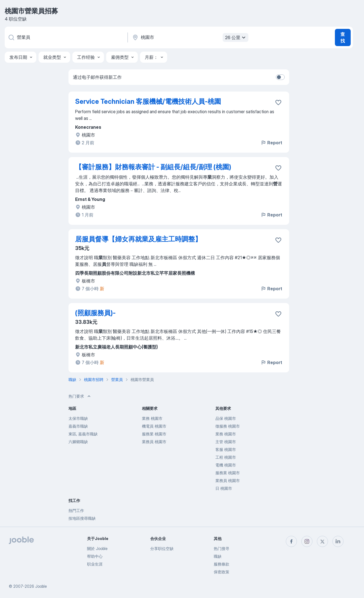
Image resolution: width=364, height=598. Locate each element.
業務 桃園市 (152, 418)
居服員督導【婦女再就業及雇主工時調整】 (138, 239)
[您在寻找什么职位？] (66, 37)
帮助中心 (95, 556)
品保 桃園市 (226, 418)
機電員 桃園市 (154, 426)
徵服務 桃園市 (228, 426)
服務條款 (222, 564)
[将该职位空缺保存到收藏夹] (278, 102)
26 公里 (236, 37)
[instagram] (307, 541)
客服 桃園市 (226, 449)
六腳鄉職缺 (78, 442)
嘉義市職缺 (78, 426)
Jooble (41, 586)
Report (271, 143)
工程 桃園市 (226, 457)
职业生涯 (95, 564)
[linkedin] (338, 541)
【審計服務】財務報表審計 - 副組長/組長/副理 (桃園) (153, 167)
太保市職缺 (78, 418)
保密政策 (222, 572)
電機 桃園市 (226, 465)
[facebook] (291, 541)
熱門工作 (76, 510)
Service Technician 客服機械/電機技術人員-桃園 (148, 101)
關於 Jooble (97, 548)
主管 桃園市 (226, 442)
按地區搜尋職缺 (82, 518)
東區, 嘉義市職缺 (83, 434)
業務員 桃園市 (154, 442)
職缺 (218, 556)
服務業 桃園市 (154, 434)
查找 (343, 37)
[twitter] (322, 541)
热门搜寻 (222, 548)
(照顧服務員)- (95, 313)
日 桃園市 (224, 488)
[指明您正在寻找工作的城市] (190, 37)
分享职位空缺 (162, 548)
